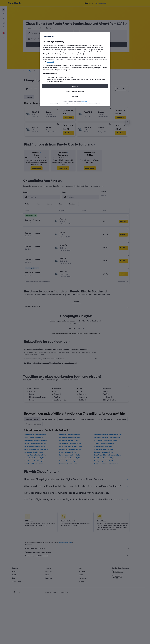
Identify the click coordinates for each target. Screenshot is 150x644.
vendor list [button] (50, 62)
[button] (75, 86)
